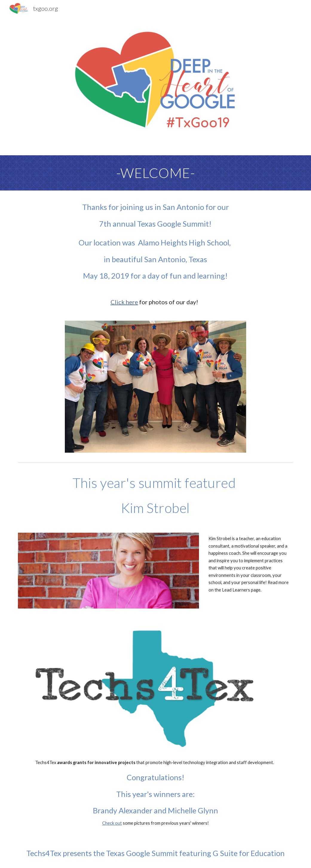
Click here (124, 302)
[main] (155, 173)
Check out (112, 823)
